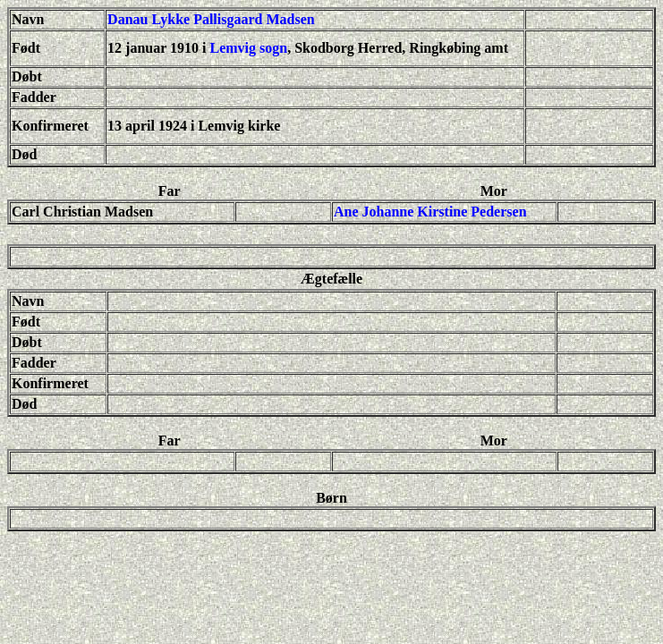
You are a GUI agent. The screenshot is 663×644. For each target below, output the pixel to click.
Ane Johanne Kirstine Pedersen (430, 212)
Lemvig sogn (249, 48)
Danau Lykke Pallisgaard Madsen (211, 19)
